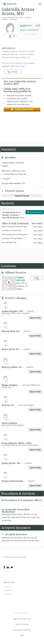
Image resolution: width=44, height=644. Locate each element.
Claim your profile (22, 109)
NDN (22, 635)
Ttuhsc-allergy (21, 279)
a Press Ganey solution (15, 557)
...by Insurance (8, 587)
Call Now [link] (13, 72)
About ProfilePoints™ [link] (29, 30)
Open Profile (35, 318)
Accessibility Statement (22, 630)
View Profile (37, 278)
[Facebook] (4, 567)
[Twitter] (12, 567)
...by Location (8, 594)
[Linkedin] (8, 567)
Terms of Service (22, 624)
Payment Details (22, 196)
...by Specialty (8, 590)
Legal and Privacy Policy (22, 619)
